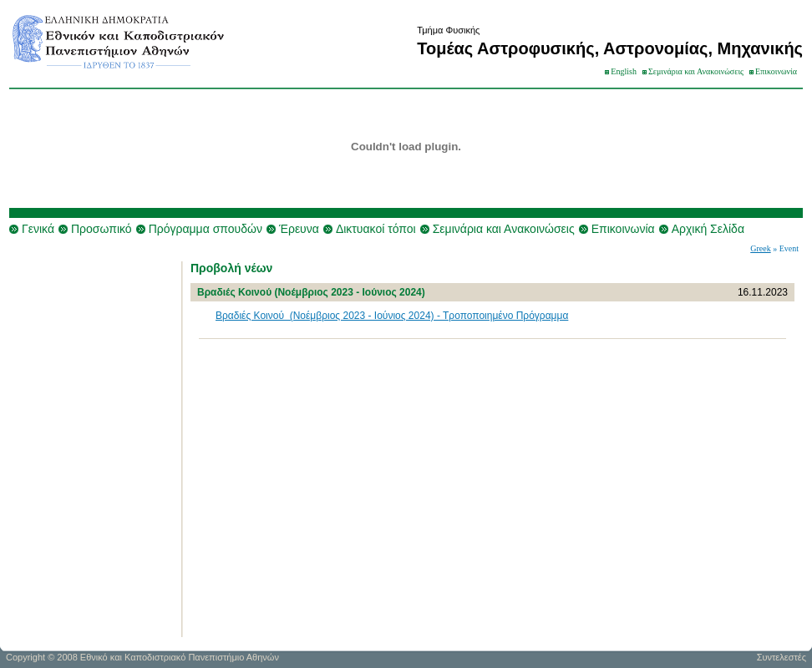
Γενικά (38, 229)
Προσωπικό (101, 229)
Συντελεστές (782, 657)
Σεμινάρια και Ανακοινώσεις (696, 71)
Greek (760, 248)
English (624, 71)
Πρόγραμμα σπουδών (206, 229)
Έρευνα (299, 229)
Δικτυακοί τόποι (376, 229)
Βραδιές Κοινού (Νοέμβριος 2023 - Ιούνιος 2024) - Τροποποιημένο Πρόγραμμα (392, 316)
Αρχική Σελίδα (708, 229)
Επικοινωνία (776, 71)
